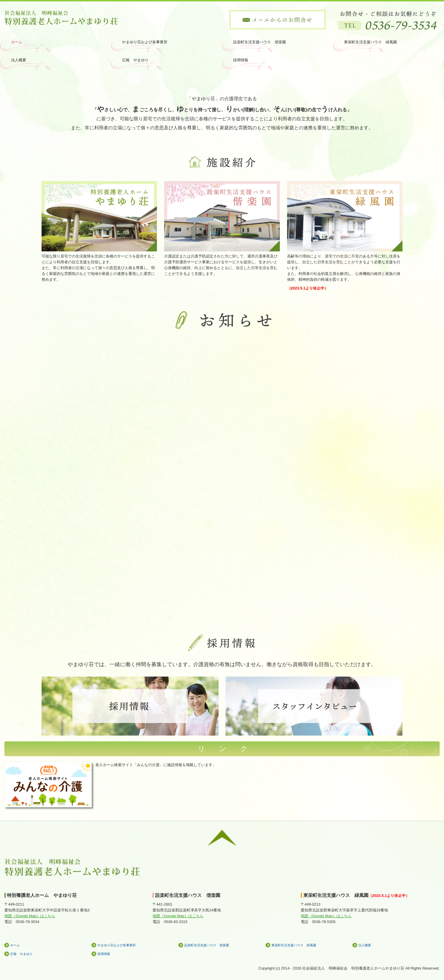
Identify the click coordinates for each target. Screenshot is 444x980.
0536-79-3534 (27, 922)
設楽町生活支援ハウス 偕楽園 (259, 42)
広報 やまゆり (135, 60)
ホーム (17, 42)
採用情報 (241, 60)
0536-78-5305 (324, 922)
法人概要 (19, 60)
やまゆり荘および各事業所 (145, 42)
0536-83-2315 (176, 922)
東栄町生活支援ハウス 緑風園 (370, 42)
